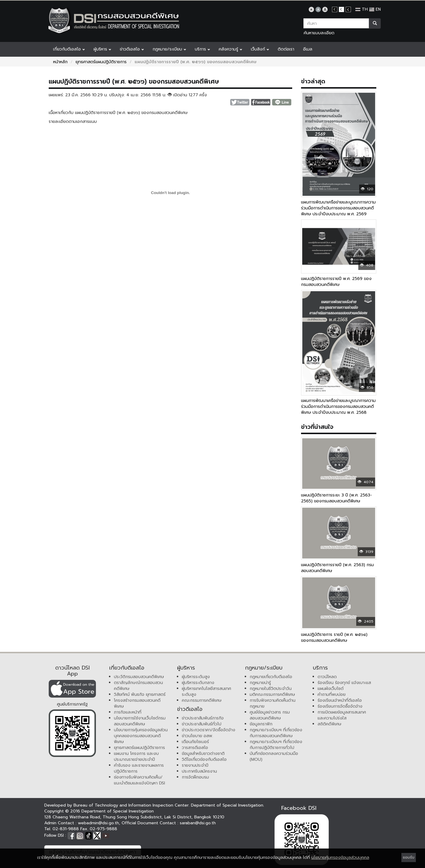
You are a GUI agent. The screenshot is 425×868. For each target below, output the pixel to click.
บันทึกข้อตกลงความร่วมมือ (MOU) (274, 757)
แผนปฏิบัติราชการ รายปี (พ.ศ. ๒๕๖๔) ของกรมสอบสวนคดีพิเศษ (334, 637)
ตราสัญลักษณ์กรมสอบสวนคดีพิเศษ (138, 686)
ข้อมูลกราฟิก (261, 724)
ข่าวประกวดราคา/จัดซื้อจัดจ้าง (209, 730)
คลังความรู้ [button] (230, 49)
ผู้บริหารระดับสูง (196, 677)
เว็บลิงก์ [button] (260, 49)
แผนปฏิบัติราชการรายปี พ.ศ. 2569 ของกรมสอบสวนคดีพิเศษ (336, 282)
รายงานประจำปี (195, 765)
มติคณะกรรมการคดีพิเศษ (272, 694)
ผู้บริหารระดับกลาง (198, 683)
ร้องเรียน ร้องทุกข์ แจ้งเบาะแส (344, 683)
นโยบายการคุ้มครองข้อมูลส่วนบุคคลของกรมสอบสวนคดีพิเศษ (141, 736)
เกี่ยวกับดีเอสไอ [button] (69, 49)
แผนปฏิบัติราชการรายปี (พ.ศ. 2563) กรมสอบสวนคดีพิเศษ (337, 568)
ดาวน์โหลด (327, 677)
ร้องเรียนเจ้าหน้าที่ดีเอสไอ (340, 700)
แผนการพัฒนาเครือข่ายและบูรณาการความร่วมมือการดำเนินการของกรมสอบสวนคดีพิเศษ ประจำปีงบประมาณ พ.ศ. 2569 (338, 208)
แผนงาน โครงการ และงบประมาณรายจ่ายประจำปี (136, 757)
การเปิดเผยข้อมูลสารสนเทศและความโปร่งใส (342, 715)
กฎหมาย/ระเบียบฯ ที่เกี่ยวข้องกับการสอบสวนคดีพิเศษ (276, 733)
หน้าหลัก (60, 62)
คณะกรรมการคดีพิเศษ (202, 700)
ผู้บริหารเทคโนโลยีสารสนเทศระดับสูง (206, 692)
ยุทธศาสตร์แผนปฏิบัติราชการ (101, 62)
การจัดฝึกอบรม (195, 777)
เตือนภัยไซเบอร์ (195, 742)
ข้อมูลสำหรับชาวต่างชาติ (203, 754)
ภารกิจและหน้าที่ (128, 712)
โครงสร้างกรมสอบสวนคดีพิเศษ (137, 703)
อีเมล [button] (308, 49)
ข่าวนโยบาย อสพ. (197, 736)
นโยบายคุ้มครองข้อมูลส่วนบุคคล (340, 858)
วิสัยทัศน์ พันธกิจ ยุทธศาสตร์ (140, 694)
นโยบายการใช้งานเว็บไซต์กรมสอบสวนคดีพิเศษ (140, 721)
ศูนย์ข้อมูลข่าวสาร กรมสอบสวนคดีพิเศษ (270, 715)
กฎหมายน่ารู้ (260, 683)
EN (375, 9)
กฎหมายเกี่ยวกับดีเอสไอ (271, 677)
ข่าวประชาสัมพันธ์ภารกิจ (203, 718)
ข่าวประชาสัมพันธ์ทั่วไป (202, 724)
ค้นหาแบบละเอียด (319, 33)
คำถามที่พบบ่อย (332, 694)
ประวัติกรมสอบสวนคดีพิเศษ (139, 677)
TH (362, 9)
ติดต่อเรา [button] (286, 49)
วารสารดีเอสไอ (195, 748)
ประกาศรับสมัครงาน (199, 771)
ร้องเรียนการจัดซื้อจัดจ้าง (340, 706)
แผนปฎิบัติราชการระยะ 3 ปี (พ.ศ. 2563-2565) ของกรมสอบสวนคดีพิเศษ (336, 498)
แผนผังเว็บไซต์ (331, 689)
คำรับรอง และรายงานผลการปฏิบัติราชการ (139, 768)
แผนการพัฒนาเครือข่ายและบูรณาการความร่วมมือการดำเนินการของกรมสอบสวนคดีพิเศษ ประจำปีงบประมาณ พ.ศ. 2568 (338, 407)
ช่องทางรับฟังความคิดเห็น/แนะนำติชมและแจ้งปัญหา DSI (139, 780)
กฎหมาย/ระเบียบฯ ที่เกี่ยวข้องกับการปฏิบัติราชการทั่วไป (276, 745)
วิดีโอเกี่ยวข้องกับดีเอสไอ (204, 759)
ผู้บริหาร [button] (102, 49)
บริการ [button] (202, 49)
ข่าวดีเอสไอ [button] (132, 49)
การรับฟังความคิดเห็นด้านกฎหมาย (273, 703)
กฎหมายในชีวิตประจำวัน (271, 689)
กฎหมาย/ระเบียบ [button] (169, 49)
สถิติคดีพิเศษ (330, 724)
